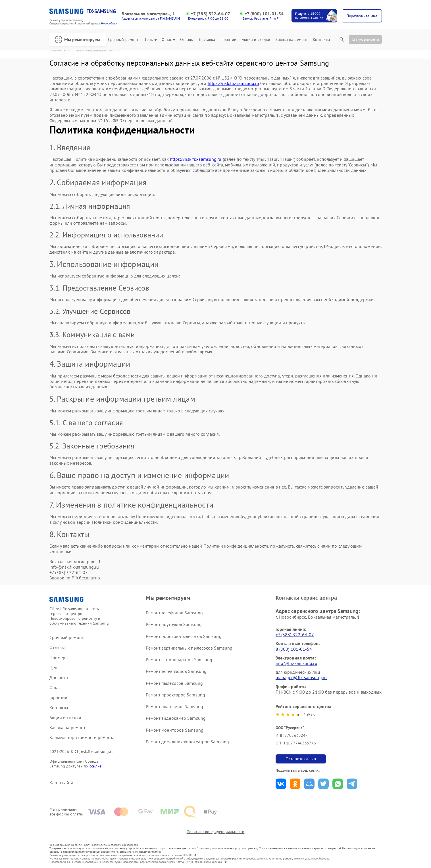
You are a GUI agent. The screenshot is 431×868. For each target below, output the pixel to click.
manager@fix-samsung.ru (301, 677)
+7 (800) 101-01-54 (264, 14)
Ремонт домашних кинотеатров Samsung (187, 742)
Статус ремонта (365, 39)
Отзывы (187, 40)
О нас (168, 40)
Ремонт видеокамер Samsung (176, 718)
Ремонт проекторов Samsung (175, 695)
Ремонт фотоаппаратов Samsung (179, 660)
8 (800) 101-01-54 (294, 649)
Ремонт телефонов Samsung (174, 613)
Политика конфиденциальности (216, 832)
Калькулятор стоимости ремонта (82, 737)
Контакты (321, 40)
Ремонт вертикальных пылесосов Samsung (189, 648)
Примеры (59, 658)
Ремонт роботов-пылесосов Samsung (184, 636)
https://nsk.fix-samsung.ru (234, 83)
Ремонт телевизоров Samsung (176, 671)
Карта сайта (61, 783)
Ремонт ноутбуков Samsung (174, 624)
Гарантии (229, 40)
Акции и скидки (256, 40)
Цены (150, 40)
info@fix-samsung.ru (296, 663)
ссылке (96, 766)
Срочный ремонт (123, 40)
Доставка (207, 40)
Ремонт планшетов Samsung (174, 706)
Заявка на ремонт (292, 40)
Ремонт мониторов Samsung (174, 730)
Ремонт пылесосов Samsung (174, 683)
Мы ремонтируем (78, 39)
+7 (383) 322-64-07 (211, 14)
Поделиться (281, 784)
